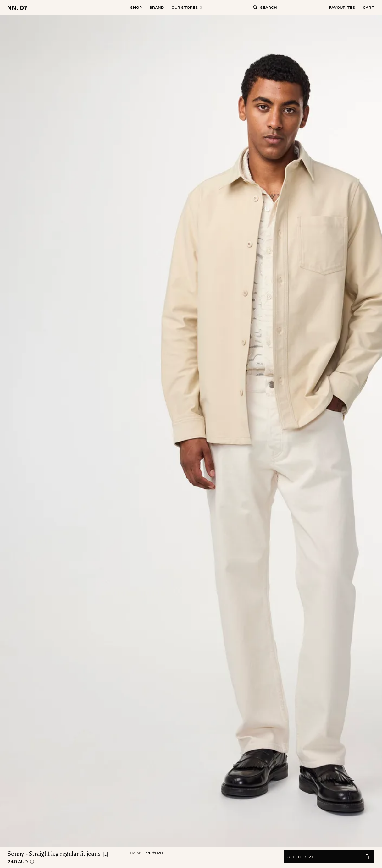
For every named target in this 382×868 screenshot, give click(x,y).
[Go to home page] (18, 8)
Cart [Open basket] (369, 7)
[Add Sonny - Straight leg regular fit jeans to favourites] (106, 854)
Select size (328, 857)
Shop (136, 7)
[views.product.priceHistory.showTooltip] (32, 862)
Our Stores (187, 7)
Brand (157, 7)
